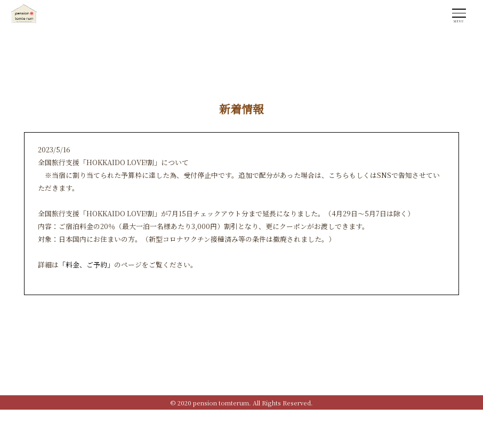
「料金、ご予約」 (86, 264)
